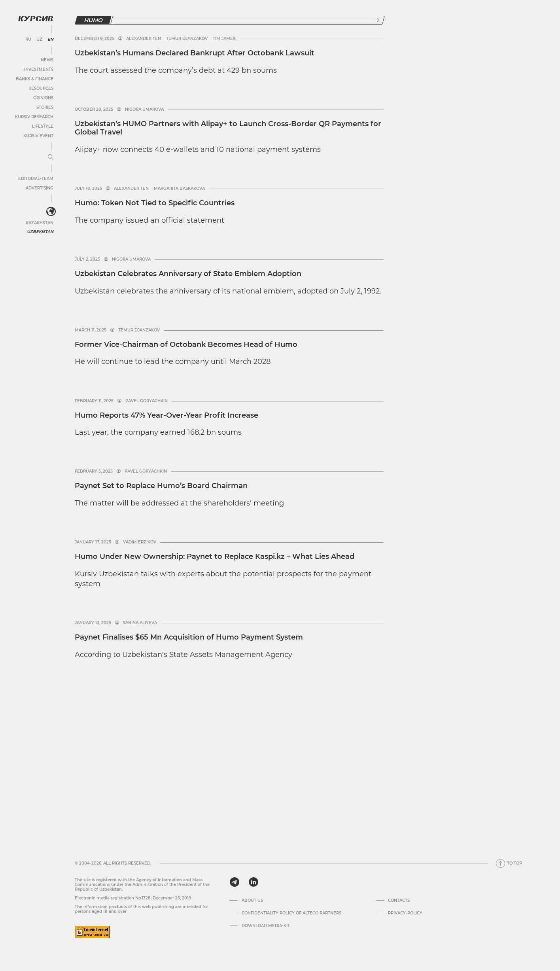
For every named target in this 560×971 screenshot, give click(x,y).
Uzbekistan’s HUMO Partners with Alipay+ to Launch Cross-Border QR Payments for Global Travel (228, 128)
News (47, 60)
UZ (39, 40)
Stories (45, 107)
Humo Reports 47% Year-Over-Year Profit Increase (166, 415)
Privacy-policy (405, 913)
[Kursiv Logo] (36, 19)
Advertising (40, 188)
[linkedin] (253, 882)
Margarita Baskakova (179, 189)
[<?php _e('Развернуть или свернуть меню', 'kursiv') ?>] (51, 212)
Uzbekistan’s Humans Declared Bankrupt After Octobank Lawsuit (195, 53)
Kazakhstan (40, 223)
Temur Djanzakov (187, 39)
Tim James (224, 39)
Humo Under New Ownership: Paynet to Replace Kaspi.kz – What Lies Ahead (215, 556)
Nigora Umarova (144, 110)
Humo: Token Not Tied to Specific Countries (155, 203)
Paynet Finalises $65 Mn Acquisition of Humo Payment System (189, 637)
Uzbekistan (40, 232)
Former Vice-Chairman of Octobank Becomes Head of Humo (186, 344)
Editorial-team (36, 179)
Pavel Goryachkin (147, 401)
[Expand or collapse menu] (51, 157)
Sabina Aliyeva (140, 623)
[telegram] (235, 882)
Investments (39, 69)
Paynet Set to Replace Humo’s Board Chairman (161, 486)
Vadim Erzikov (140, 542)
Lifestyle (43, 126)
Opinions (43, 98)
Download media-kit (266, 926)
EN (50, 40)
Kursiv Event (38, 136)
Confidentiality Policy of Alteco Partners (291, 913)
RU (28, 40)
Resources (41, 88)
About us (252, 901)
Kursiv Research (34, 117)
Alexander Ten (144, 39)
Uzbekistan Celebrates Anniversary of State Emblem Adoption (188, 274)
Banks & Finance (35, 79)
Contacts (399, 901)
